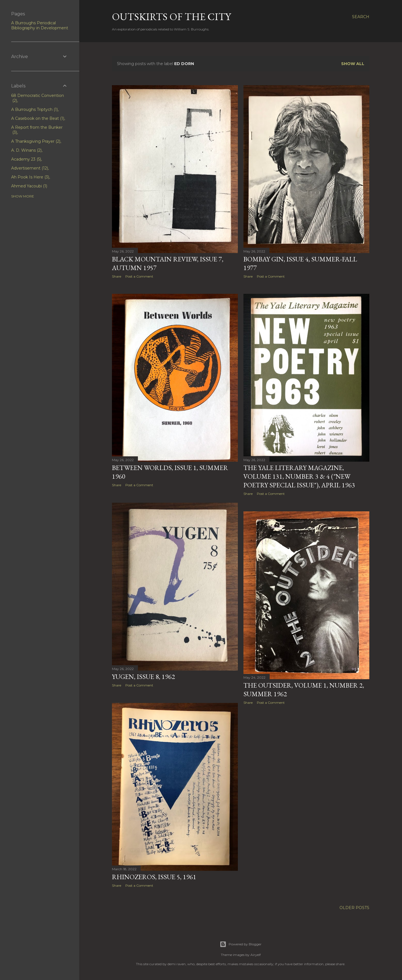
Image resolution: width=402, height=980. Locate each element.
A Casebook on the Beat (38, 118)
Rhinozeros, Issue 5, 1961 (154, 879)
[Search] (361, 17)
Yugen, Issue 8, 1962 (143, 678)
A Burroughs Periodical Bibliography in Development (40, 25)
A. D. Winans (26, 150)
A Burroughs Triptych (34, 109)
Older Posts (354, 910)
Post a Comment (139, 276)
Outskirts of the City (171, 17)
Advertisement (30, 168)
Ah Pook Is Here (30, 177)
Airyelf (256, 955)
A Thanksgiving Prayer (36, 141)
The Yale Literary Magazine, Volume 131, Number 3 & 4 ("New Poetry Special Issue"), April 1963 (299, 477)
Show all (353, 64)
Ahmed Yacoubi (29, 186)
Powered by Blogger (241, 944)
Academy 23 (26, 159)
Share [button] (117, 276)
